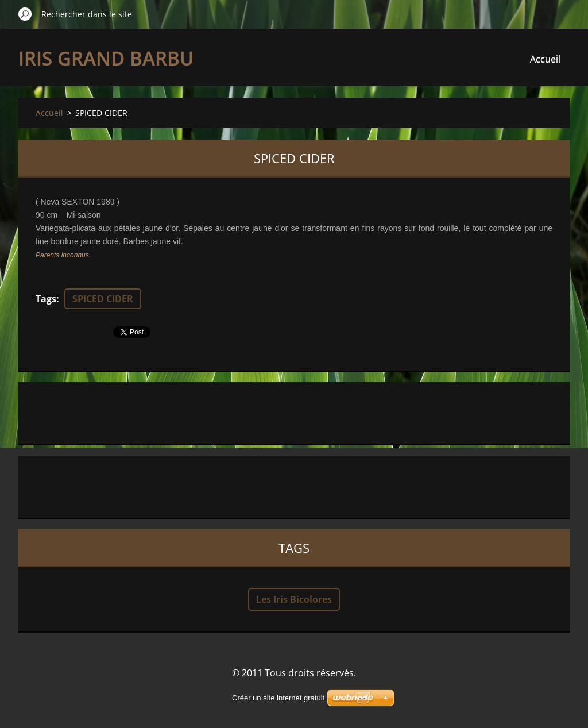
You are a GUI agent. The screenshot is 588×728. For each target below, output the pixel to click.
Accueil (545, 59)
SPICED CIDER (103, 299)
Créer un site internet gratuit (278, 698)
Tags (46, 299)
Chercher (25, 14)
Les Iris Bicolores (294, 599)
